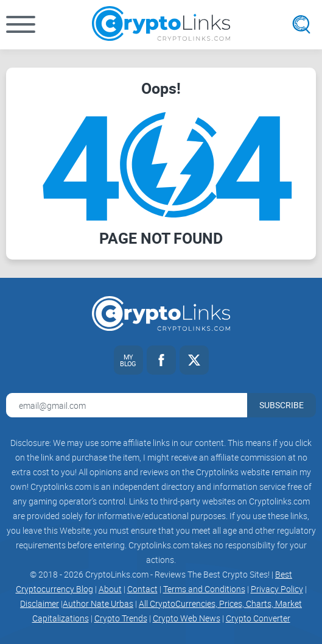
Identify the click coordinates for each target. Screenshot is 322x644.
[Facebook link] (161, 360)
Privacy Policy (277, 589)
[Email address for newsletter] (127, 405)
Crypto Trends (121, 618)
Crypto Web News (187, 618)
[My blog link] (128, 360)
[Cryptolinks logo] (161, 25)
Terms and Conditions (204, 589)
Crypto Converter (258, 618)
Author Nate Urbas (98, 603)
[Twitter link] (194, 360)
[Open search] (301, 24)
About (110, 589)
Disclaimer (40, 603)
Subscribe (282, 405)
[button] (21, 24)
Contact (142, 589)
